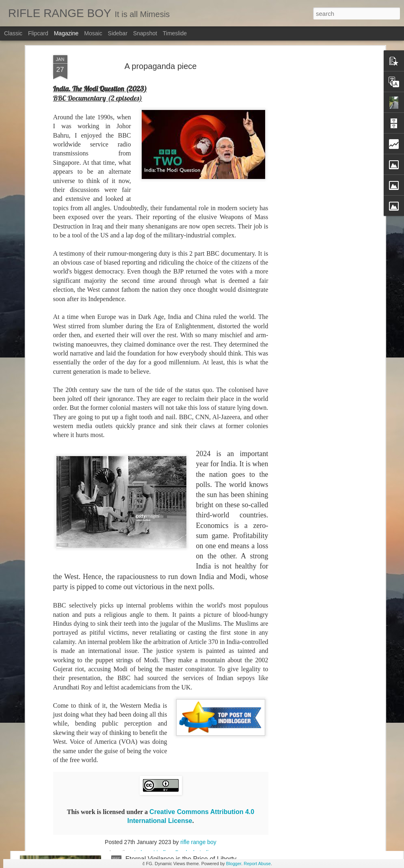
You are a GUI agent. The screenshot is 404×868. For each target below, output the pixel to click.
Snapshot (145, 33)
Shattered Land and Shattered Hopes (179, 675)
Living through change (157, 767)
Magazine (66, 33)
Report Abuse (257, 864)
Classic (13, 33)
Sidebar (118, 33)
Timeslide (175, 33)
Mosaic (93, 33)
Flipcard (38, 33)
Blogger (234, 864)
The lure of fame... (152, 583)
